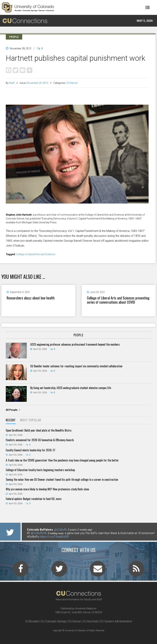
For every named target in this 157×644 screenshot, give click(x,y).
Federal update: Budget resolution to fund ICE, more (34, 499)
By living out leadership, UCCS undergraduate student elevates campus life (71, 388)
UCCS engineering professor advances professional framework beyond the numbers (75, 344)
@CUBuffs (60, 530)
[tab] (11, 420)
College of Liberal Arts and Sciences (36, 254)
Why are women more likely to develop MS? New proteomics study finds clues (47, 489)
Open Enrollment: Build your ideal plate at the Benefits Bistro (39, 430)
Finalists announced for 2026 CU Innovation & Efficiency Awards (40, 440)
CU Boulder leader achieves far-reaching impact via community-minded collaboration (76, 366)
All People (12, 410)
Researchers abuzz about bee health (31, 298)
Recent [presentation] (11, 420)
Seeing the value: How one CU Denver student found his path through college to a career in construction (62, 479)
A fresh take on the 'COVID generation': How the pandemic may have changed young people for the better (62, 460)
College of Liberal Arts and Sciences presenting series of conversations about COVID (118, 300)
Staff (12, 83)
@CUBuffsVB (39, 533)
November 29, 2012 (38, 83)
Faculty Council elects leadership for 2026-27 (31, 450)
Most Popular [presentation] (31, 420)
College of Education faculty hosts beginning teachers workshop (40, 470)
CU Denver (72, 83)
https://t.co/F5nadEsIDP (54, 537)
